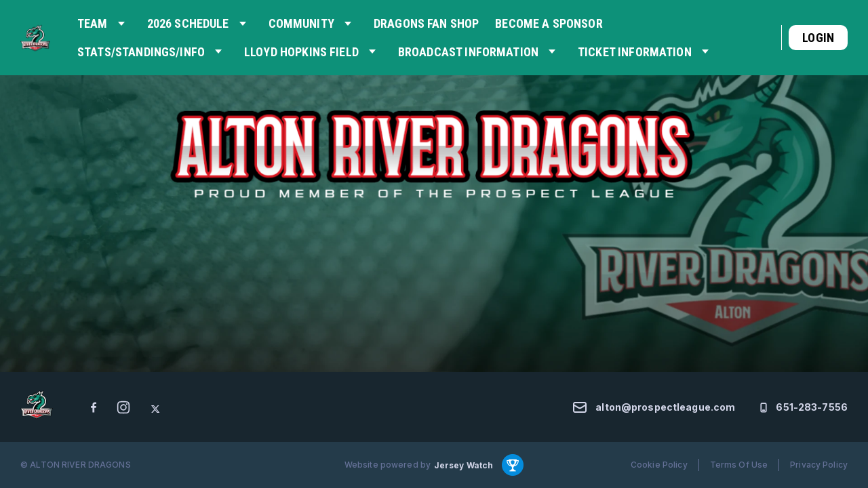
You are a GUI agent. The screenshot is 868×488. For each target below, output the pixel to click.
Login (818, 38)
